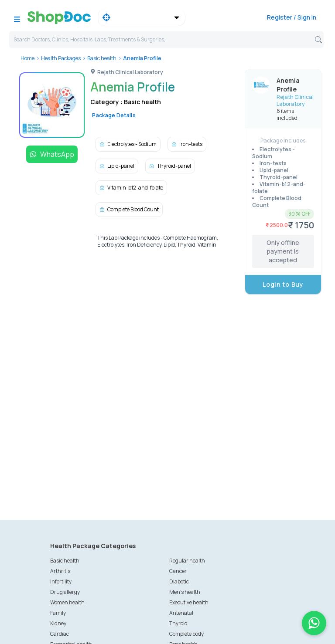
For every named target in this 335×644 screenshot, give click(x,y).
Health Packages (61, 58)
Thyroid (178, 623)
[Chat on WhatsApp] (314, 623)
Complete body (186, 634)
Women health (67, 602)
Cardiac (60, 634)
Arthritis (60, 571)
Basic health (102, 58)
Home (27, 58)
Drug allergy (65, 592)
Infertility (61, 581)
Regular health (187, 561)
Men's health (185, 592)
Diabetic (179, 581)
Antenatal (181, 613)
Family (58, 613)
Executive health (189, 602)
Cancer (178, 571)
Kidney (58, 623)
